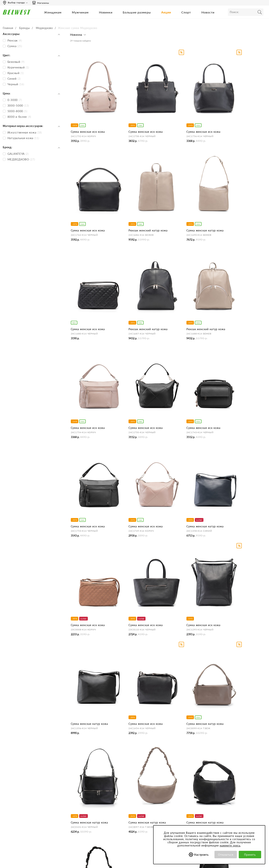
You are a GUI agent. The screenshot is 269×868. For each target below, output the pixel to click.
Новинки (106, 12)
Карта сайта (77, 815)
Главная (8, 28)
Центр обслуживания (130, 777)
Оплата (122, 789)
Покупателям (173, 777)
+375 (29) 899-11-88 (31, 815)
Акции (166, 12)
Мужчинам (80, 12)
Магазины (41, 3)
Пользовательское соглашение (183, 784)
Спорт (186, 12)
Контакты (76, 789)
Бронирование (126, 784)
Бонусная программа (225, 784)
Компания (76, 777)
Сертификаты (173, 799)
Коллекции (171, 805)
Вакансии (76, 810)
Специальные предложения (229, 777)
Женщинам (53, 12)
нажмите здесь (230, 845)
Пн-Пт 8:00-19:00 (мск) (19, 784)
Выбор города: (17, 3)
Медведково (44, 28)
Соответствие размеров (179, 810)
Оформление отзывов (131, 805)
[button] (78, 36)
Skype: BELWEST (15, 808)
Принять (250, 855)
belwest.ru (135, 862)
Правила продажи (128, 799)
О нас (73, 784)
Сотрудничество (80, 805)
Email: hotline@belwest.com (21, 803)
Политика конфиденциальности (184, 789)
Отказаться (226, 855)
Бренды (25, 28)
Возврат (122, 794)
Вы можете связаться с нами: (22, 796)
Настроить (201, 855)
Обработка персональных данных (185, 794)
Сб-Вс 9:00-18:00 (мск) (18, 789)
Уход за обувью (174, 815)
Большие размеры (137, 12)
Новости (208, 12)
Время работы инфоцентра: (21, 777)
